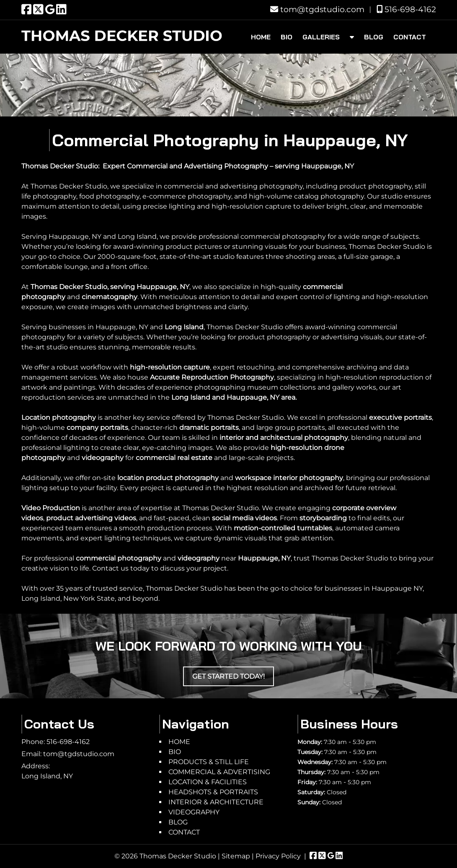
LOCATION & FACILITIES (208, 782)
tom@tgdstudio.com (317, 9)
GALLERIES (321, 37)
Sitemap (236, 856)
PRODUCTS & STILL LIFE (209, 762)
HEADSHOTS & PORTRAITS (213, 792)
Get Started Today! (229, 676)
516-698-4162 (406, 9)
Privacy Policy (278, 856)
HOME (261, 37)
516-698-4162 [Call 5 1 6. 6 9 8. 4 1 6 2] (68, 742)
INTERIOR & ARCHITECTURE (216, 802)
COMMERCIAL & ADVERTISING (219, 772)
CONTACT (410, 37)
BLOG (374, 37)
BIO (287, 37)
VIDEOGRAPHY (194, 812)
